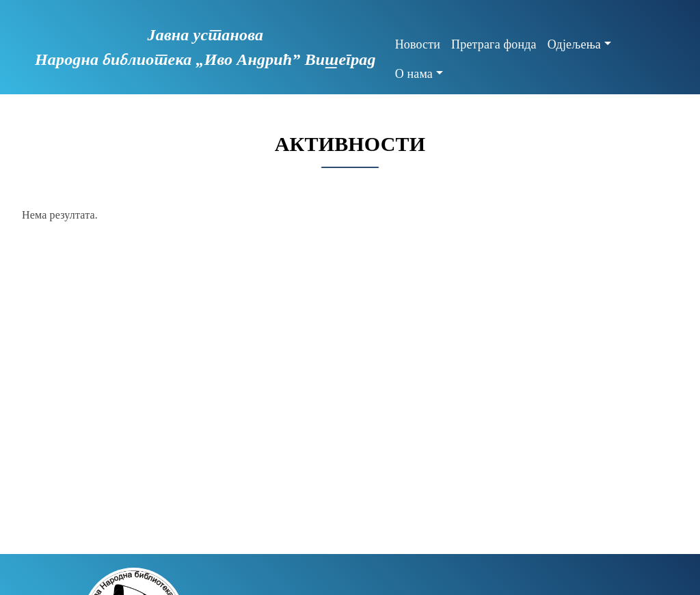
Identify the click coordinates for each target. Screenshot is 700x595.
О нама (414, 74)
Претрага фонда (494, 44)
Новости (418, 44)
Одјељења (574, 44)
